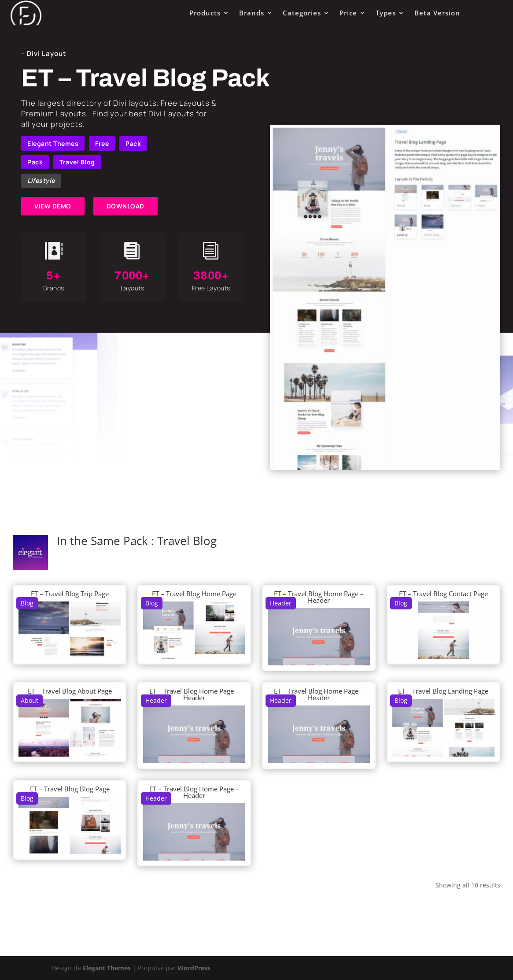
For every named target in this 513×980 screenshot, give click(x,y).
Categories (302, 13)
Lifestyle (41, 180)
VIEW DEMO (53, 206)
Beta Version (437, 13)
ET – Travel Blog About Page (70, 691)
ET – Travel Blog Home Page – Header (319, 597)
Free (102, 143)
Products (205, 13)
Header (281, 603)
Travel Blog (77, 162)
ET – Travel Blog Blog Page (70, 789)
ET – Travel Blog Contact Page (443, 594)
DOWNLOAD (125, 206)
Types (386, 13)
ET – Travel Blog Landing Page (443, 691)
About (30, 700)
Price (348, 13)
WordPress (194, 968)
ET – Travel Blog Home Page (194, 594)
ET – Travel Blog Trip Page (70, 594)
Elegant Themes (53, 143)
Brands (252, 13)
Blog (27, 603)
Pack (133, 143)
